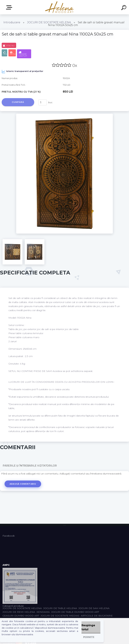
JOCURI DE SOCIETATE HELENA (49, 22)
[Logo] (60, 7)
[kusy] (43, 102)
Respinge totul (88, 627)
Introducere (12, 22)
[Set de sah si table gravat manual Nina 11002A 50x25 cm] (65, 115)
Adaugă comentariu (23, 484)
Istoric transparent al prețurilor (22, 71)
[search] (124, 8)
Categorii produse (10, 7)
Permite (89, 637)
